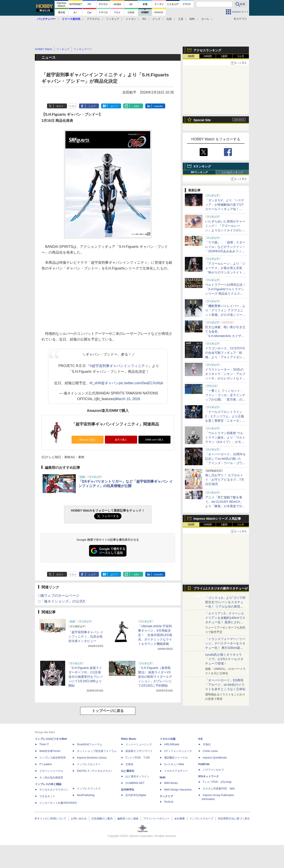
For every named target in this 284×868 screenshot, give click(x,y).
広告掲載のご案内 (102, 819)
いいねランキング (233, 172)
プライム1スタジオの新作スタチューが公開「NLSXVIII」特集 (221, 589)
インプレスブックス (89, 789)
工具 (181, 19)
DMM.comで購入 (154, 440)
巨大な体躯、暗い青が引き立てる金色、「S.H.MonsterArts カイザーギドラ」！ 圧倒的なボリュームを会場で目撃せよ (225, 336)
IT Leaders (46, 764)
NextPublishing (86, 795)
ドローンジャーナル (51, 771)
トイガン (131, 19)
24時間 (207, 56)
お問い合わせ (79, 819)
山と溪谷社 (128, 771)
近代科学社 (128, 790)
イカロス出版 (168, 739)
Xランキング (202, 166)
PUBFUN (204, 764)
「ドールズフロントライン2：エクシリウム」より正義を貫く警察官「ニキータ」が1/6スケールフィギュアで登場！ (225, 421)
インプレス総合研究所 (53, 758)
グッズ (156, 19)
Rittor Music (129, 739)
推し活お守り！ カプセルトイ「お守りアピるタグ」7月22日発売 (225, 480)
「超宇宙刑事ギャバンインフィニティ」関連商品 (115, 424)
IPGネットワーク (209, 776)
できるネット (47, 796)
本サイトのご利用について (50, 819)
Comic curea (210, 751)
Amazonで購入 (88, 440)
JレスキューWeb (174, 764)
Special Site (202, 120)
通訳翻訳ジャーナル (176, 758)
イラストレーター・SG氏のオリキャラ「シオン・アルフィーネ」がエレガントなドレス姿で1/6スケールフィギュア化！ (225, 378)
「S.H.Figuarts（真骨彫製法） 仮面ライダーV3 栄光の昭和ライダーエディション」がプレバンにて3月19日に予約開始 (155, 677)
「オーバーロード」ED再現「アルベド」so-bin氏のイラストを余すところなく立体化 (225, 685)
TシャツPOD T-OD (138, 758)
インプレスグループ (201, 819)
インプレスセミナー (89, 764)
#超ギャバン (109, 383)
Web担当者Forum (50, 751)
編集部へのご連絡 (128, 819)
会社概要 (180, 819)
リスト (73, 106)
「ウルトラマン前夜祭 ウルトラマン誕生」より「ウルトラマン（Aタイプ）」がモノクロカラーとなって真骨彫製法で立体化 (225, 442)
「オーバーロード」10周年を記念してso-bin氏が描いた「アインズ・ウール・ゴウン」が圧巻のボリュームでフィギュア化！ (225, 463)
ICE (201, 739)
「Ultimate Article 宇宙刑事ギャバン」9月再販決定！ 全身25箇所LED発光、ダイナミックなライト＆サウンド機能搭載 (155, 635)
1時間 (191, 56)
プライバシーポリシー (156, 819)
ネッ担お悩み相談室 (51, 778)
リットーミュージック (139, 744)
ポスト (60, 106)
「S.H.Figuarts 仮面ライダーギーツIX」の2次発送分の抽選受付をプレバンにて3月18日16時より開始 (85, 677)
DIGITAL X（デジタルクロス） (95, 771)
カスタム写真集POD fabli (219, 789)
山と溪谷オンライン (137, 776)
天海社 (207, 744)
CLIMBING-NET (135, 783)
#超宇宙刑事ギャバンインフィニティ (119, 366)
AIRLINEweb (172, 744)
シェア (92, 106)
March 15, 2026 (128, 399)
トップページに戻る (108, 711)
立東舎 (129, 764)
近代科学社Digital (136, 795)
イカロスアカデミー (176, 771)
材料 (192, 19)
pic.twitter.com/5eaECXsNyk (141, 383)
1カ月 (241, 56)
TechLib (169, 802)
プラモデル (93, 19)
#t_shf (94, 383)
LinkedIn (158, 106)
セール (205, 19)
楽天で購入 (121, 440)
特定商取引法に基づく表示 (234, 819)
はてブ (114, 106)
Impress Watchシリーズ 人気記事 (217, 519)
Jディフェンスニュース (178, 751)
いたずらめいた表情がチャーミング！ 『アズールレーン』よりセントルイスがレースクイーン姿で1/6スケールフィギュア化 (225, 230)
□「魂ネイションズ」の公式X (62, 601)
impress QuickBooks (215, 758)
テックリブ (166, 796)
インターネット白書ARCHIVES (58, 803)
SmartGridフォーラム (90, 744)
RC (144, 19)
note (136, 106)
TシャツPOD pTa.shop (217, 782)
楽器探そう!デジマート (139, 751)
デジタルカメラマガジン (54, 790)
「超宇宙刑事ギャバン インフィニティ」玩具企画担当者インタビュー (86, 636)
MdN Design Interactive (178, 790)
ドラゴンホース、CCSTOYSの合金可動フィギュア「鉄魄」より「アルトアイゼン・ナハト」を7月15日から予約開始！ (225, 357)
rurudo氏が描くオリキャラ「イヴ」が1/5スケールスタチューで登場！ (224, 659)
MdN (163, 778)
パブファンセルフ (213, 770)
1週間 (224, 56)
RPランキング (199, 172)
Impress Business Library (92, 758)
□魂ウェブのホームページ (59, 596)
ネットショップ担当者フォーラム (97, 751)
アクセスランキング (207, 50)
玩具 (169, 19)
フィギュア (113, 19)
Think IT (44, 744)
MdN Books (171, 783)
